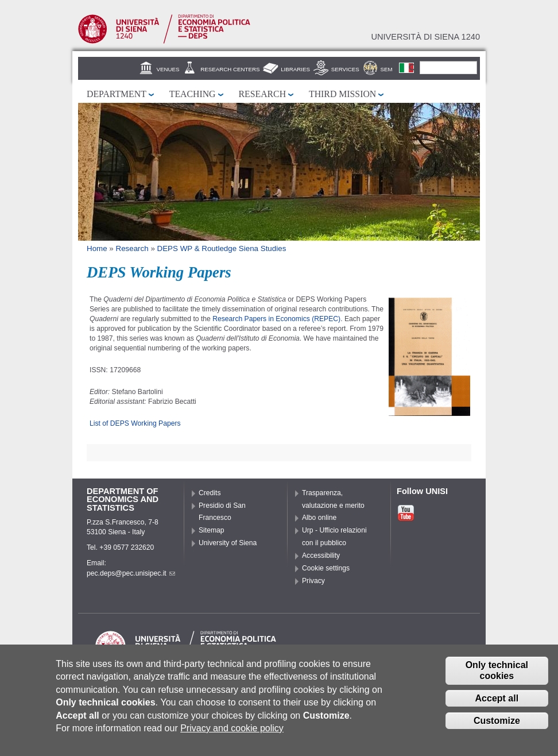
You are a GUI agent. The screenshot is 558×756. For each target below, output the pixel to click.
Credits (210, 493)
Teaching (193, 94)
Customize (497, 727)
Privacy (313, 581)
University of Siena (228, 543)
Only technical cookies (497, 677)
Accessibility (321, 556)
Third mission (342, 94)
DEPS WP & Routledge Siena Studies (222, 248)
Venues (168, 69)
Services (345, 69)
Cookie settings (326, 568)
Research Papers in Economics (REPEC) (276, 319)
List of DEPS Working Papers (135, 423)
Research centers (230, 69)
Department (117, 94)
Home (97, 248)
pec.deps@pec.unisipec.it (131, 573)
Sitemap (212, 530)
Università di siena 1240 (425, 37)
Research (263, 94)
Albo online (319, 518)
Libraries (295, 69)
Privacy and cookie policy (232, 734)
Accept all (497, 705)
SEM (387, 69)
